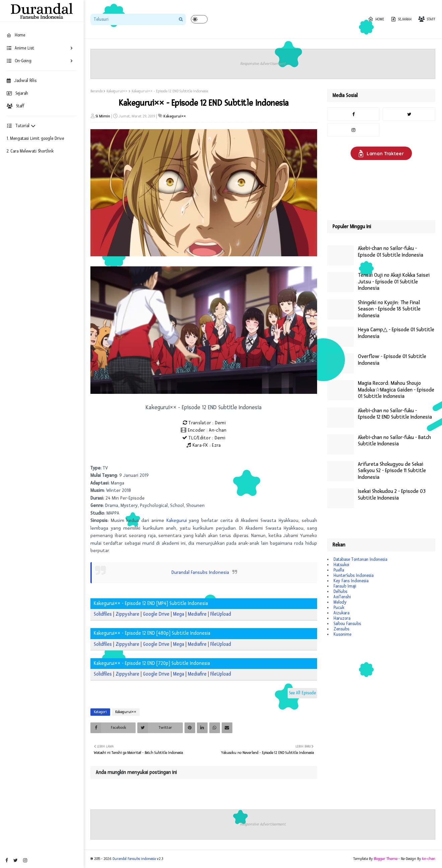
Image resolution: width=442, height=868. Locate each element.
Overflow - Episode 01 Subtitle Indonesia (392, 360)
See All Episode (302, 693)
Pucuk (339, 608)
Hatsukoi (341, 565)
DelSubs (340, 592)
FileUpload (221, 614)
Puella (339, 570)
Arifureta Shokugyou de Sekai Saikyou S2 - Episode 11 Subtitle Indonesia (392, 471)
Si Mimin (103, 116)
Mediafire (197, 614)
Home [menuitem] (16, 35)
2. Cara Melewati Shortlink (30, 151)
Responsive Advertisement (263, 64)
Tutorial (21, 126)
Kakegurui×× (117, 91)
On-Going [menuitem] (19, 61)
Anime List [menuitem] (20, 48)
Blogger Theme (386, 859)
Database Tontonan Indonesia (360, 559)
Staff (15, 106)
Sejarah (17, 93)
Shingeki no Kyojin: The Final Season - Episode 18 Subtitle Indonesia (389, 309)
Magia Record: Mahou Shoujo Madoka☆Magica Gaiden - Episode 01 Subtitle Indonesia (396, 390)
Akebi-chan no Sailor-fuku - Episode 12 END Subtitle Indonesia (395, 414)
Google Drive (156, 614)
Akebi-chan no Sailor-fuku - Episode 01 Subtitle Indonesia (391, 252)
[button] (199, 19)
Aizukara (341, 613)
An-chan (429, 859)
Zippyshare (127, 614)
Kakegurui (177, 520)
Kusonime (342, 634)
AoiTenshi (342, 597)
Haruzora (342, 618)
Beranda (96, 91)
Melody (340, 602)
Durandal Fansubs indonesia (134, 859)
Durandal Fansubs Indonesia (200, 572)
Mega (179, 614)
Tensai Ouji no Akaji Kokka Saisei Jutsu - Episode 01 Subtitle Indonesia (394, 282)
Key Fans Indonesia (351, 581)
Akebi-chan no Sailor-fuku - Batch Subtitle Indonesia (394, 441)
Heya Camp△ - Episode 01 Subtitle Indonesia (396, 333)
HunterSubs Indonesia (353, 576)
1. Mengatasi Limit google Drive (35, 139)
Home (376, 19)
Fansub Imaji (345, 586)
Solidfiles (103, 614)
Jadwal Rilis (22, 81)
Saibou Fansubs (347, 624)
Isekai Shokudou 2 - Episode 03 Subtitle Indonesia (392, 495)
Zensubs (341, 629)
